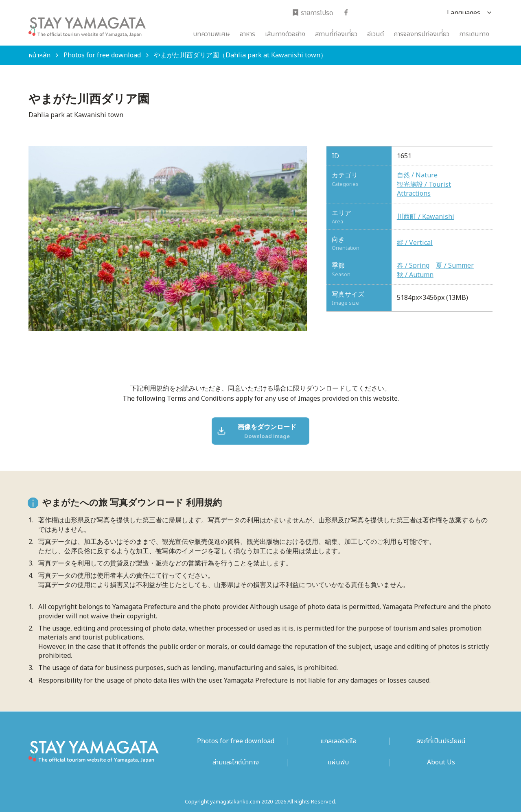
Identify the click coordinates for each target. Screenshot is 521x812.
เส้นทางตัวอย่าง (285, 34)
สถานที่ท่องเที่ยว (336, 34)
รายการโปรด (313, 13)
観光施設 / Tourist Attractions (424, 189)
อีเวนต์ (375, 34)
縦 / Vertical (415, 243)
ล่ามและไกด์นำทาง (236, 763)
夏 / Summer (455, 266)
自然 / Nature (417, 175)
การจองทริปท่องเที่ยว (421, 34)
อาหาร (247, 34)
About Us (441, 763)
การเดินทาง (474, 34)
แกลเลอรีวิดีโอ (338, 741)
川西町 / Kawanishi (426, 217)
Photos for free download (102, 55)
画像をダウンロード (257, 432)
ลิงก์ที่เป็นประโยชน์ (441, 741)
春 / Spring (413, 266)
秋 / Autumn (415, 275)
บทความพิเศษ (211, 34)
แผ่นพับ (338, 763)
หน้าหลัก (39, 55)
